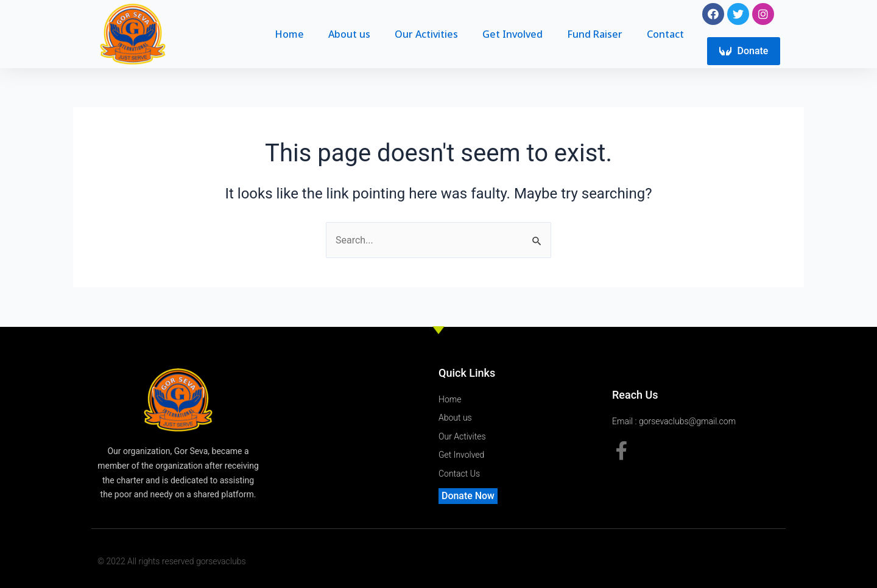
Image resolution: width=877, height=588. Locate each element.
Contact (665, 35)
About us (349, 35)
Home (289, 35)
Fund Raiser (595, 35)
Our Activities (426, 35)
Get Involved (512, 35)
